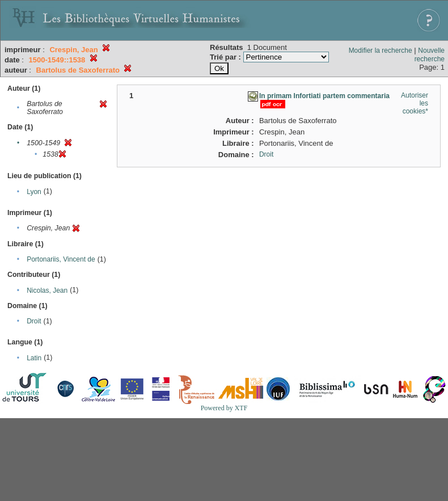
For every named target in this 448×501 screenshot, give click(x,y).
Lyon (34, 192)
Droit (34, 321)
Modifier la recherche (381, 50)
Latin (34, 358)
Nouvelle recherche (430, 55)
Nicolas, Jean (47, 291)
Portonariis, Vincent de (61, 259)
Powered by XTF (224, 408)
